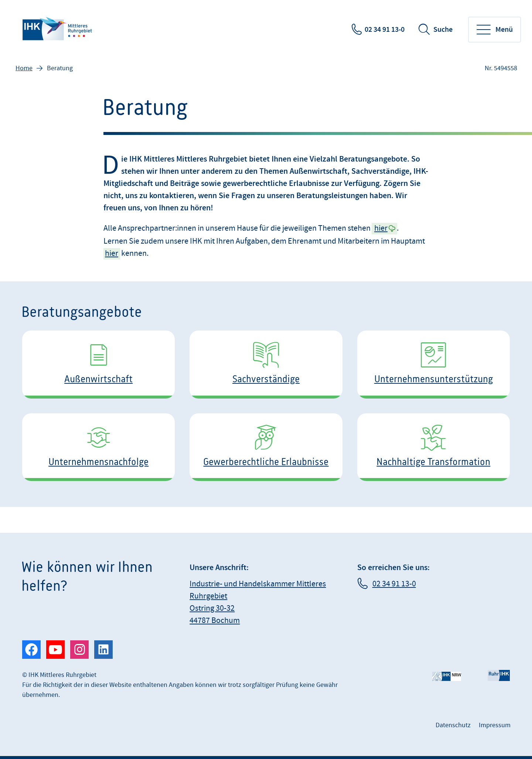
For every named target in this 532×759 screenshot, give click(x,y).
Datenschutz (453, 725)
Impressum (495, 725)
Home (24, 68)
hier (381, 228)
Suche (443, 30)
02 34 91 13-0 (385, 30)
